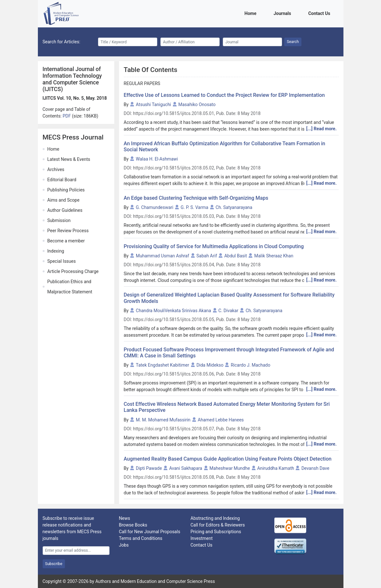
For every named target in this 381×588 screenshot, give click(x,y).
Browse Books (133, 525)
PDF (67, 116)
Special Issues (62, 261)
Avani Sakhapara (186, 468)
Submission (59, 220)
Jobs (124, 545)
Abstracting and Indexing (215, 518)
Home (251, 13)
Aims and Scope (63, 200)
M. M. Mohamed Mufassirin (163, 420)
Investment (202, 538)
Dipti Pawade (149, 468)
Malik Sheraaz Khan (274, 256)
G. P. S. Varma (194, 207)
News (125, 518)
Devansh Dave (315, 468)
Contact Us (320, 13)
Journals (283, 13)
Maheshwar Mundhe (230, 468)
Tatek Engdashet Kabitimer (162, 365)
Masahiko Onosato (197, 104)
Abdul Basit (236, 256)
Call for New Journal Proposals (150, 532)
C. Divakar (228, 311)
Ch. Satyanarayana (234, 207)
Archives (56, 169)
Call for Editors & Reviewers (218, 525)
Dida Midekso (210, 365)
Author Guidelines (65, 210)
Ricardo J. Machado (250, 365)
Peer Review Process (68, 231)
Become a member (66, 241)
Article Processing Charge (73, 271)
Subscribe (54, 564)
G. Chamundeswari (155, 207)
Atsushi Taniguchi (153, 104)
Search (293, 42)
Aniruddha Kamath (276, 468)
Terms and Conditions (141, 538)
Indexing (56, 251)
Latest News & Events (69, 159)
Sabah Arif (207, 256)
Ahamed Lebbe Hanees (221, 420)
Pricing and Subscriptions (216, 532)
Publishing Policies (66, 190)
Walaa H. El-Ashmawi (157, 159)
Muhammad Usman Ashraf (162, 256)
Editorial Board (62, 180)
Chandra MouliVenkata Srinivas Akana (173, 311)
